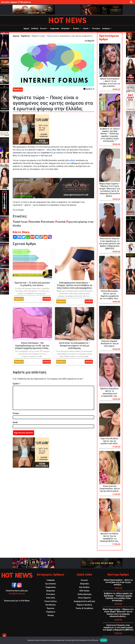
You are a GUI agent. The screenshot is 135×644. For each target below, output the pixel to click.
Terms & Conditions (84, 608)
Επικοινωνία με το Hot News (17, 601)
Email (15, 422)
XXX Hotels (84, 591)
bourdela (34, 222)
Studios (76, 28)
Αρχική (26, 28)
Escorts (43, 28)
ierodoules (48, 222)
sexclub (61, 222)
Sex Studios (84, 587)
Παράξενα (25, 36)
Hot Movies (51, 605)
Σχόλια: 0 (89, 89)
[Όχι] (132, 640)
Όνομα (16, 413)
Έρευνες (51, 608)
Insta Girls (51, 598)
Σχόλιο (17, 384)
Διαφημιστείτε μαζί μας (84, 601)
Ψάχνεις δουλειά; (84, 605)
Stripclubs (65, 28)
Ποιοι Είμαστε (84, 598)
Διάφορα (106, 28)
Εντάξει (104, 640)
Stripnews (51, 591)
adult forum (20, 222)
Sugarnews (55, 28)
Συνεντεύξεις (51, 601)
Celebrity (35, 28)
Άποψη (51, 615)
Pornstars (96, 28)
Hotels (86, 28)
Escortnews (51, 584)
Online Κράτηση (84, 594)
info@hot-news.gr (17, 594)
